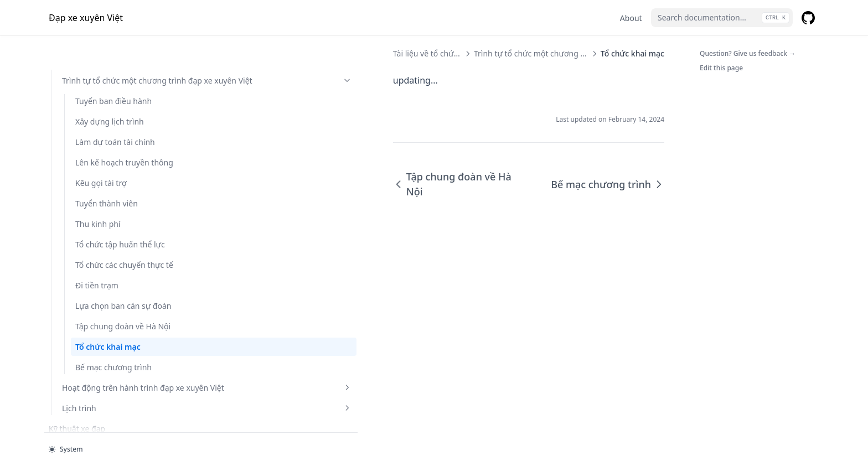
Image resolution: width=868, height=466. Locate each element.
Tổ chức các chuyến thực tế (110, 190)
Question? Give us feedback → (748, 53)
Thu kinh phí (98, 131)
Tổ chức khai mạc (108, 301)
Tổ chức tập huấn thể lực (113, 158)
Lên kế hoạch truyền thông (112, 64)
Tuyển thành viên (107, 111)
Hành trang (69, 415)
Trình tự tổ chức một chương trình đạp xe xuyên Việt (425, 53)
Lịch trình (112, 374)
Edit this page (721, 68)
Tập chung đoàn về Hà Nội (116, 275)
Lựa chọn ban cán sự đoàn (113, 242)
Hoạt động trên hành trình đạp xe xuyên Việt (112, 348)
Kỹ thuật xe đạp (77, 394)
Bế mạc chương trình (113, 321)
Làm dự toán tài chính (115, 38)
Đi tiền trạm (97, 216)
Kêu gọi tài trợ (101, 90)
